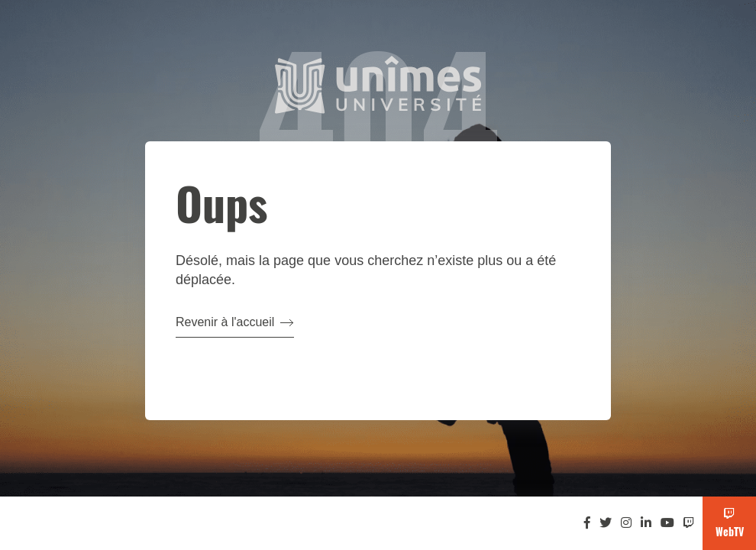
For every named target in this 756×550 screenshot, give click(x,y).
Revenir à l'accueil (235, 322)
